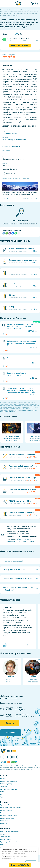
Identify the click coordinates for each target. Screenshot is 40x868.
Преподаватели (6, 839)
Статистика (4, 821)
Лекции (3, 834)
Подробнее (11, 733)
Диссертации (5, 837)
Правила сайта (5, 805)
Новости (3, 779)
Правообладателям (7, 818)
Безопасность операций (9, 816)
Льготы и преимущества (9, 789)
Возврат (3, 813)
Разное (3, 792)
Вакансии (4, 823)
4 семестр (16, 146)
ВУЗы (2, 845)
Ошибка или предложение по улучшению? (16, 179)
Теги (2, 797)
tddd (5, 199)
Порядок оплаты (6, 810)
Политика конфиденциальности (11, 808)
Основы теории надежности (14, 140)
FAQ (2, 794)
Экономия (4, 786)
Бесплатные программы (9, 781)
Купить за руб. (20, 46)
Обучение (10, 723)
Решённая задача (10, 133)
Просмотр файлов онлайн (9, 842)
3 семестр (7, 146)
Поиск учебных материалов (10, 831)
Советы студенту (6, 784)
